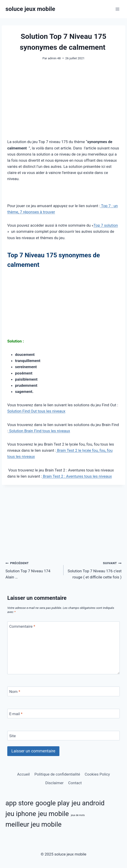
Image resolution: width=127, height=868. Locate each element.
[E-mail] (63, 714)
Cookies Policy (97, 774)
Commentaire (22, 626)
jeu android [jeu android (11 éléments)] (88, 803)
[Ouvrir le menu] (117, 9)
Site (13, 736)
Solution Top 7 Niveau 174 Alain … (33, 570)
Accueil (23, 774)
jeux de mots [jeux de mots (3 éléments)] (78, 815)
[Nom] (63, 691)
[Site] (63, 736)
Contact (75, 783)
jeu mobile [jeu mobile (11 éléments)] (53, 814)
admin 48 (54, 58)
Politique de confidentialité (57, 774)
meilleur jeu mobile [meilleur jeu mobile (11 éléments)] (33, 824)
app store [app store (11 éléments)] (19, 803)
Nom (15, 692)
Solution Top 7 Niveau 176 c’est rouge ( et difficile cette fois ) (94, 570)
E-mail (16, 714)
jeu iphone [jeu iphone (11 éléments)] (21, 814)
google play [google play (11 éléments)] (53, 803)
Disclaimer (54, 783)
